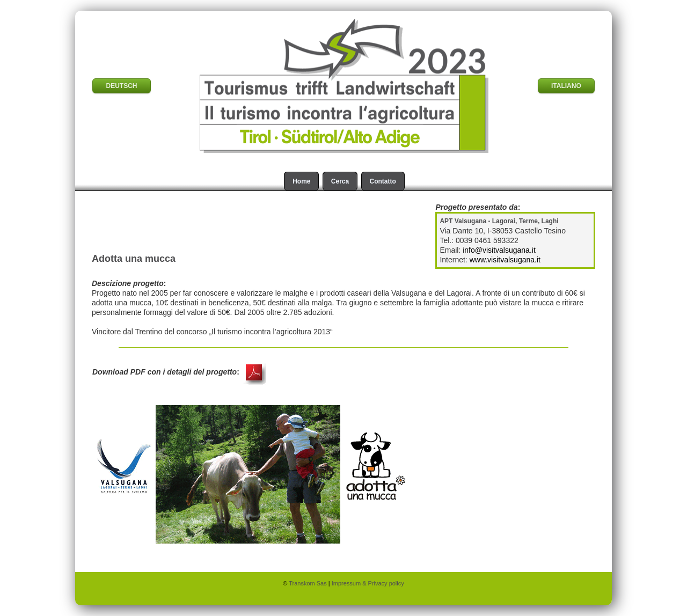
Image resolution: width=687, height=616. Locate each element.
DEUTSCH (121, 86)
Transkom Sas (309, 583)
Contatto (383, 181)
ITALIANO (566, 86)
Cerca (340, 181)
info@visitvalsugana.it (499, 250)
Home (301, 181)
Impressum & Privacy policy (368, 583)
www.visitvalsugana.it (505, 260)
